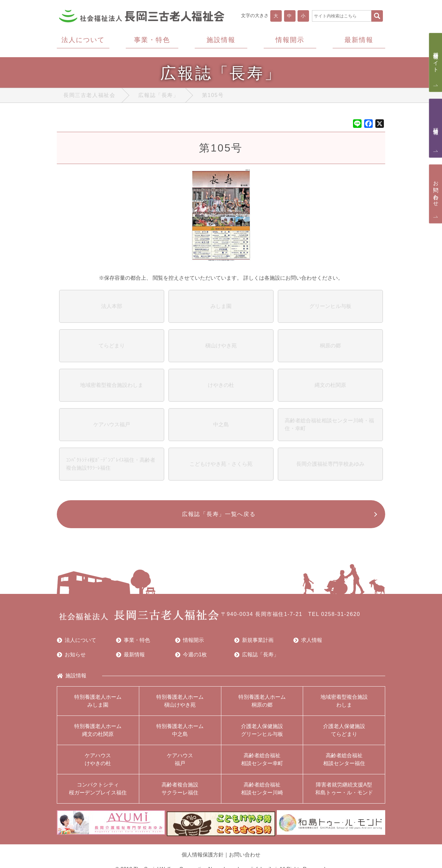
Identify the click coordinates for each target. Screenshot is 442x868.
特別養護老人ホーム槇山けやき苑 (180, 704)
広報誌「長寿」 (158, 96)
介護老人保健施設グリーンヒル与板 (262, 733)
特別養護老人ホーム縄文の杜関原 (98, 733)
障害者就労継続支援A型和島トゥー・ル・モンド (344, 792)
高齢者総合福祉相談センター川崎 (262, 792)
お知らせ (71, 658)
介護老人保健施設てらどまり (344, 733)
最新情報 (130, 658)
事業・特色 (133, 644)
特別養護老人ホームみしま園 (98, 704)
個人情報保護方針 (203, 855)
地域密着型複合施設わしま (344, 704)
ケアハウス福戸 (180, 763)
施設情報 (72, 679)
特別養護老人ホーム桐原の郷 (262, 704)
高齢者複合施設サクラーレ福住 (180, 792)
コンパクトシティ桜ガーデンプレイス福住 (98, 792)
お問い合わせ (245, 855)
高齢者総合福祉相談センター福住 (344, 763)
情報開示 (189, 644)
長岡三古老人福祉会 (89, 96)
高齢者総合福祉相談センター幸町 (262, 763)
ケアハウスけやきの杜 (98, 763)
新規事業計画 (254, 644)
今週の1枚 (191, 658)
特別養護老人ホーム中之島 (180, 733)
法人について (77, 644)
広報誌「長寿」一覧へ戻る (218, 516)
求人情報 (308, 644)
